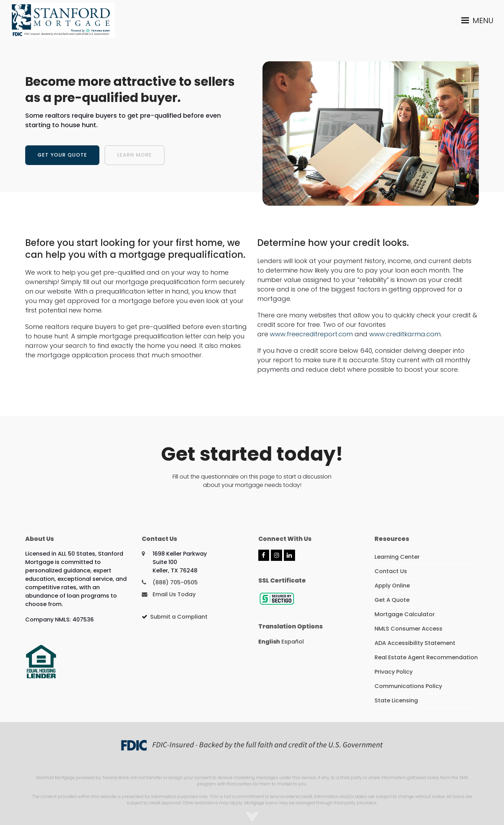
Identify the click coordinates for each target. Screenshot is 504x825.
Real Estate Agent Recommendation (426, 657)
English (269, 642)
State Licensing (396, 700)
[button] (477, 20)
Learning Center (397, 557)
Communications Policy (408, 686)
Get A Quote (392, 600)
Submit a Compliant (179, 617)
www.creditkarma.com (405, 334)
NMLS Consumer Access (408, 629)
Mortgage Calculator (405, 614)
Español (293, 642)
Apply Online (392, 586)
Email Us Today (174, 594)
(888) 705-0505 (175, 582)
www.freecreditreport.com (311, 334)
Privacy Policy (394, 672)
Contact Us (391, 571)
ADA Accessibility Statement (415, 643)
